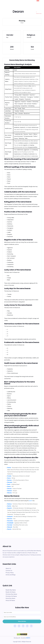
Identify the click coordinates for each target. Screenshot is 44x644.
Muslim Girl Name (11, 592)
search (30, 501)
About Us (8, 568)
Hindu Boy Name (10, 598)
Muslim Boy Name (11, 590)
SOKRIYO (28, 638)
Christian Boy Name (11, 594)
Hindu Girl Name (10, 600)
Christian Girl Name (11, 596)
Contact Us (9, 571)
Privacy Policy (10, 573)
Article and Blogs (11, 575)
